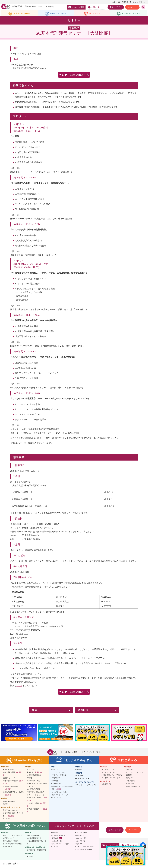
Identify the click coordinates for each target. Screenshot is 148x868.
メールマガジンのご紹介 (85, 847)
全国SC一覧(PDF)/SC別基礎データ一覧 (37, 785)
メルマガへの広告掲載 (84, 850)
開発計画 (35, 773)
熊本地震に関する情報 (11, 841)
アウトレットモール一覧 (36, 795)
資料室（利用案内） (37, 811)
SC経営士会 (130, 784)
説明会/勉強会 (130, 781)
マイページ (132, 7)
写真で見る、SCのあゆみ (36, 793)
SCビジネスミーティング (134, 773)
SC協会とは (116, 2)
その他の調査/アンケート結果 (13, 794)
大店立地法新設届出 (34, 776)
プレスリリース (82, 833)
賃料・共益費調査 (12, 774)
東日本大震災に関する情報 (12, 844)
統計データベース (9, 778)
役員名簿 (55, 839)
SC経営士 (80, 776)
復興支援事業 (8, 847)
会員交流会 (130, 770)
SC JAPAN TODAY (9, 802)
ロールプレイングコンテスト (86, 785)
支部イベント (57, 798)
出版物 (5, 804)
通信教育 (79, 770)
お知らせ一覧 (81, 839)
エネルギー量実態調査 (11, 788)
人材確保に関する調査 (13, 783)
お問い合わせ (96, 7)
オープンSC (31, 770)
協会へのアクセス (139, 2)
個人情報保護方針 (11, 864)
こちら (20, 686)
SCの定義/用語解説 (34, 790)
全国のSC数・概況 (33, 781)
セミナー (55, 770)
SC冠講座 (30, 857)
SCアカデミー (57, 778)
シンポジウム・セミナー (61, 793)
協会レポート (81, 836)
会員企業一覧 (126, 2)
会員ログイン (116, 7)
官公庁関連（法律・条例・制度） (13, 815)
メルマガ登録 (76, 7)
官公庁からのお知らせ (11, 811)
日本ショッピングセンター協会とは (74, 826)
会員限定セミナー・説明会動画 (62, 788)
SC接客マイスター (83, 779)
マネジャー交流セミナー (61, 776)
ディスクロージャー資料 (61, 844)
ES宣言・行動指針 (33, 836)
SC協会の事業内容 (59, 836)
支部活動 (129, 776)
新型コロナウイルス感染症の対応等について (13, 837)
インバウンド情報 (36, 805)
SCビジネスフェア (108, 770)
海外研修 (55, 781)
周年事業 (79, 844)
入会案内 (55, 847)
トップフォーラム (58, 773)
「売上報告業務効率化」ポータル (37, 843)
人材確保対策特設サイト (36, 839)
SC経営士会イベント (133, 787)
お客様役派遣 (57, 784)
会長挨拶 (55, 833)
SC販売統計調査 (9, 770)
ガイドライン (8, 819)
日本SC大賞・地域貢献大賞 (37, 851)
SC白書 (29, 778)
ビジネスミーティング (60, 795)
